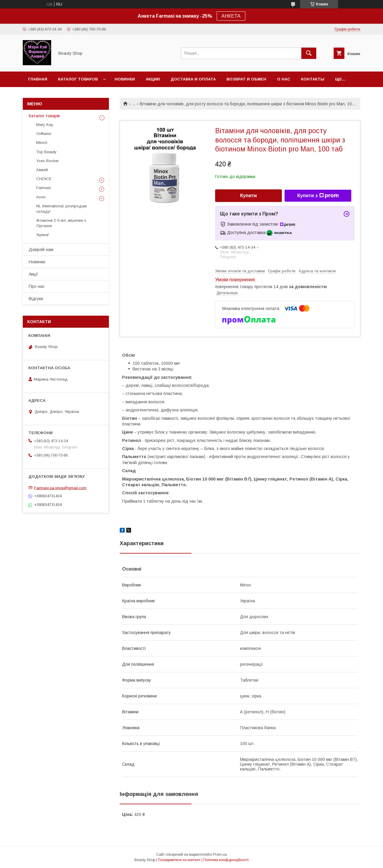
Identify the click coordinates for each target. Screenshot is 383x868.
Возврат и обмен (246, 79)
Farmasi (44, 188)
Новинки (125, 79)
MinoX (42, 143)
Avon (41, 197)
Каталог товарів (44, 116)
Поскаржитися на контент (179, 860)
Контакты (313, 79)
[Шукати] (309, 53)
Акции (153, 79)
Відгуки (36, 299)
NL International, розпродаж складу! (61, 209)
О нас (284, 79)
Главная (38, 79)
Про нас (37, 286)
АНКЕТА (231, 16)
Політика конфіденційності (226, 860)
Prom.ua (220, 855)
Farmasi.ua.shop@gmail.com (60, 488)
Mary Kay (45, 125)
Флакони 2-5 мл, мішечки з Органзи (61, 223)
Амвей (42, 170)
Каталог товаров (78, 79)
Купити (249, 196)
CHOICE (44, 179)
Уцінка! (42, 235)
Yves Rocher (47, 161)
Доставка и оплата (193, 79)
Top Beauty (46, 152)
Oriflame (44, 134)
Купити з (318, 196)
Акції (33, 274)
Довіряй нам (41, 250)
